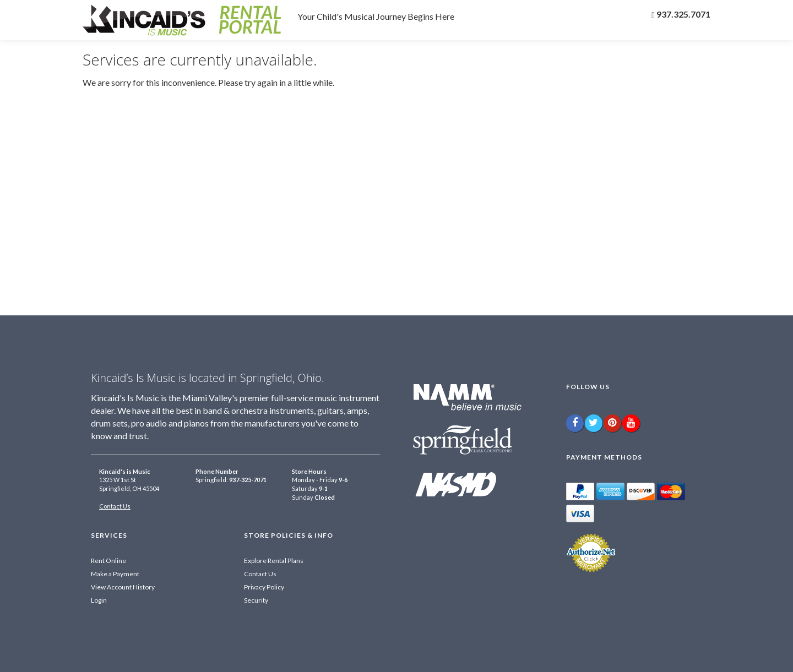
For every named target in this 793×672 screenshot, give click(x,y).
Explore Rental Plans (274, 561)
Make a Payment (115, 574)
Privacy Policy (264, 587)
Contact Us (115, 506)
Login (99, 600)
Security (256, 600)
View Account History (123, 587)
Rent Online (108, 561)
